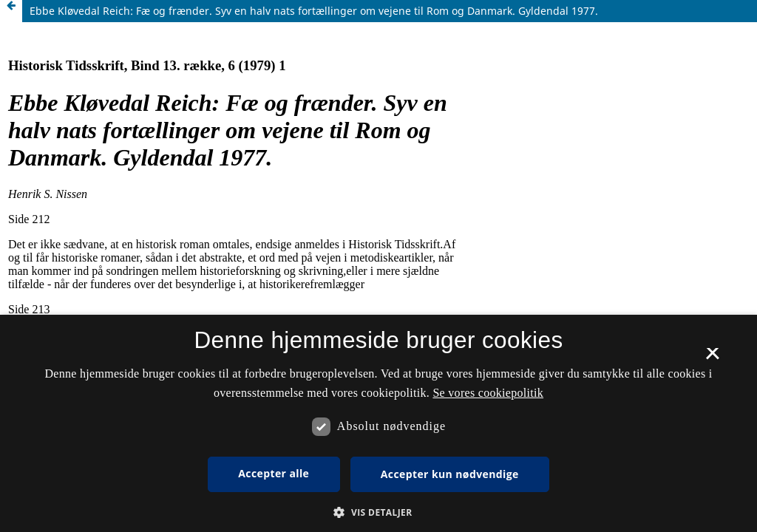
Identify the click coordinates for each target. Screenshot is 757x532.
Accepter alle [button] (274, 473)
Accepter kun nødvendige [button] (450, 474)
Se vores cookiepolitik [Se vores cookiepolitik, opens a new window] (488, 393)
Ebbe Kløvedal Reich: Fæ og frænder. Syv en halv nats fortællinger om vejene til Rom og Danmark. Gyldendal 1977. (314, 11)
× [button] (712, 358)
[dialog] (378, 423)
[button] (378, 512)
